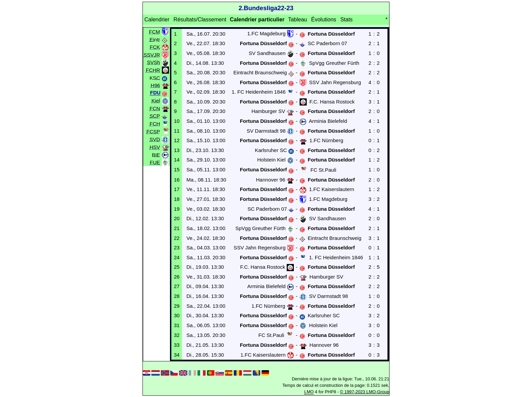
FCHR (153, 70)
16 (177, 180)
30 (177, 315)
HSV (155, 147)
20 (177, 218)
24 (177, 257)
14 (177, 160)
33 (177, 345)
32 (177, 335)
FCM (155, 31)
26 (177, 277)
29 (177, 306)
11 (177, 131)
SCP (155, 116)
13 (177, 150)
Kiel (156, 101)
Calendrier (157, 20)
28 (177, 296)
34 (177, 355)
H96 (155, 85)
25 (177, 267)
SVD (155, 139)
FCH (155, 123)
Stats (346, 20)
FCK (155, 47)
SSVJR (152, 54)
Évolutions (324, 20)
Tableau (298, 20)
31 (177, 325)
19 (177, 209)
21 (177, 228)
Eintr (155, 39)
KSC (155, 78)
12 (177, 140)
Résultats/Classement (200, 20)
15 (177, 169)
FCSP (153, 131)
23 (177, 248)
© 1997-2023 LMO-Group (365, 392)
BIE (156, 155)
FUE (155, 162)
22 (177, 238)
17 (177, 189)
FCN (155, 108)
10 (177, 121)
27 (177, 286)
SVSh (153, 62)
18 (177, 199)
